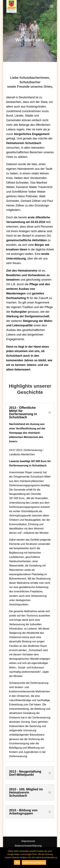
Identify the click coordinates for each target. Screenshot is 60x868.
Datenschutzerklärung (28, 846)
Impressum (28, 841)
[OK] (56, 858)
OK (17, 863)
